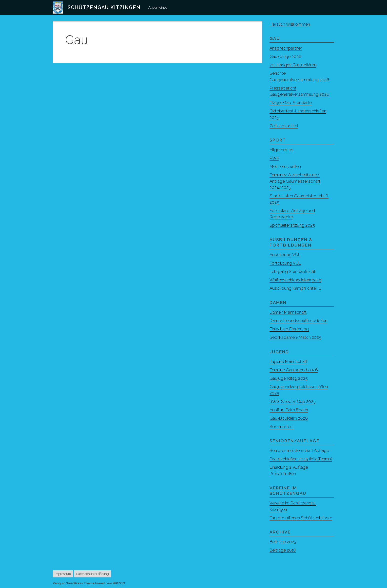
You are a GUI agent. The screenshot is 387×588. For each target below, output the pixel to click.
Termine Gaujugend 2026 (294, 370)
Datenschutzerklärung (92, 574)
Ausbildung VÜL (285, 255)
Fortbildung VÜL (285, 263)
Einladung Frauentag (289, 329)
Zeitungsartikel (284, 126)
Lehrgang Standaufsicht (292, 271)
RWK (274, 158)
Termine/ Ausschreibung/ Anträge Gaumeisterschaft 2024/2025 (295, 181)
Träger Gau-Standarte (291, 103)
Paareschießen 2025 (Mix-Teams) (301, 459)
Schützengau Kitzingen (104, 7)
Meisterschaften (285, 166)
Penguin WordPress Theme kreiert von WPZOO (89, 583)
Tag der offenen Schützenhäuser (301, 518)
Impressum (63, 574)
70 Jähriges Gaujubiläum (293, 65)
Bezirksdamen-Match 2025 (295, 337)
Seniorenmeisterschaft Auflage (299, 450)
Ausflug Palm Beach (289, 410)
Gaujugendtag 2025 (289, 378)
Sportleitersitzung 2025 (292, 225)
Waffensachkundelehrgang (295, 280)
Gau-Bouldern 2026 (289, 418)
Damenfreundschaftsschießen (298, 321)
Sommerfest (282, 427)
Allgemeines (158, 7)
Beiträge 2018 (283, 550)
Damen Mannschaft (288, 312)
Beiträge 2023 (283, 542)
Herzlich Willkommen (290, 24)
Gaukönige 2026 (285, 56)
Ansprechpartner (286, 48)
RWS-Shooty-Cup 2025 (293, 401)
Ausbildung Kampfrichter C (295, 288)
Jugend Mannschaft (289, 361)
